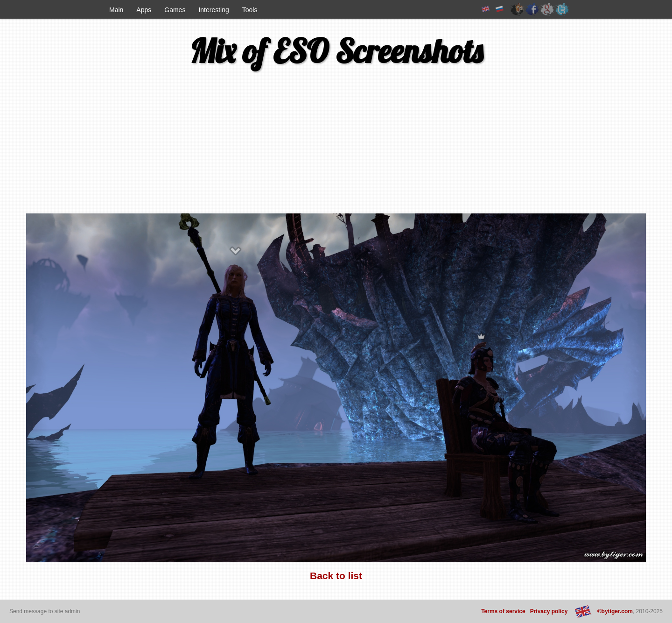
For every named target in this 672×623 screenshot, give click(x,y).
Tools (250, 10)
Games (175, 10)
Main (116, 10)
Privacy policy (549, 611)
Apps (144, 10)
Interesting (213, 10)
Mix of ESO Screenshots (336, 51)
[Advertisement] (88, 146)
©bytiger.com (615, 611)
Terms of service (503, 611)
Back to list (336, 576)
